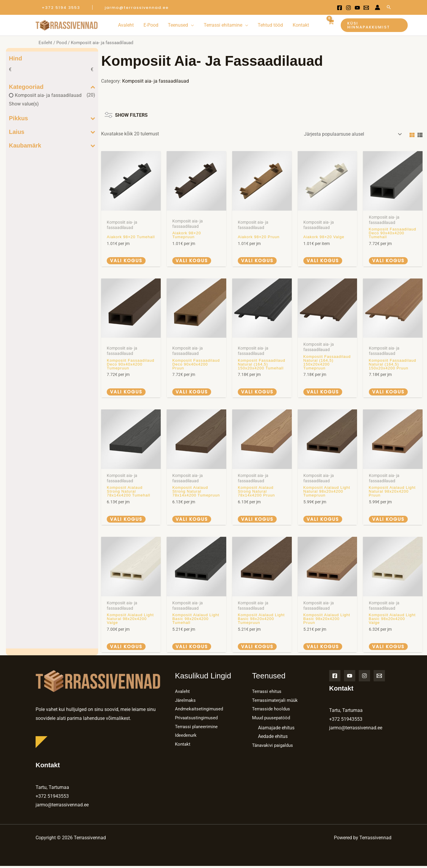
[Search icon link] (389, 8)
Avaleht (183, 693)
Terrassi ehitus (267, 693)
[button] (61, 8)
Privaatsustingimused (198, 720)
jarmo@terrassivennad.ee (62, 807)
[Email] (379, 678)
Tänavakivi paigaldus (274, 747)
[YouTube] (350, 678)
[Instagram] (348, 8)
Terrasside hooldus (272, 711)
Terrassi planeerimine (197, 728)
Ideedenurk (186, 737)
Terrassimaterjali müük (276, 702)
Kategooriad (52, 87)
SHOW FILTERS (126, 113)
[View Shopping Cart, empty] (330, 25)
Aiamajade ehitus (276, 730)
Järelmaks (186, 702)
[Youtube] (357, 8)
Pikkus (52, 118)
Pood (62, 43)
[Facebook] (340, 8)
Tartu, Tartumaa (52, 789)
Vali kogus (127, 261)
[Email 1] (366, 8)
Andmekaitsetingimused (200, 711)
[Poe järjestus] (352, 134)
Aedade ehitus (273, 738)
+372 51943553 (52, 798)
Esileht (45, 43)
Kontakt (183, 746)
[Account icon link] (377, 7)
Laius (52, 132)
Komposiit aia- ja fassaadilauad (48, 95)
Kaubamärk (52, 145)
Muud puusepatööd (273, 720)
